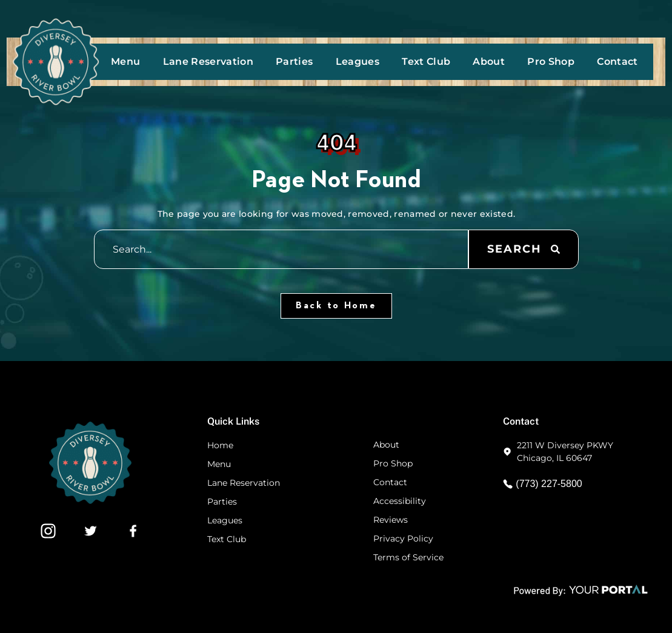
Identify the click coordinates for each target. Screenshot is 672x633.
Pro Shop (551, 61)
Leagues (358, 61)
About (489, 61)
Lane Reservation (208, 61)
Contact (617, 61)
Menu (125, 61)
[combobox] (281, 249)
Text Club (426, 61)
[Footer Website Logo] (90, 501)
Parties (294, 61)
